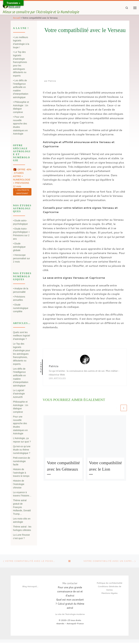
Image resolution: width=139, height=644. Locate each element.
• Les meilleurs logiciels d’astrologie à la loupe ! (21, 43)
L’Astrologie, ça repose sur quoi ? (22, 441)
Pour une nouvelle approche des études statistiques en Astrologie (20, 426)
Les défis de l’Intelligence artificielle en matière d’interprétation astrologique (21, 378)
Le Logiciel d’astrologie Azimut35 (19, 394)
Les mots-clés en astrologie (22, 521)
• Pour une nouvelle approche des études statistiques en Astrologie (20, 126)
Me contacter (70, 585)
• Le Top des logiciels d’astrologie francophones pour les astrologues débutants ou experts (20, 65)
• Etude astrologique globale (19, 248)
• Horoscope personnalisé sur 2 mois (22, 259)
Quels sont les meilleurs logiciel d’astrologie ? (22, 336)
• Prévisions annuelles (19, 299)
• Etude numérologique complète (21, 309)
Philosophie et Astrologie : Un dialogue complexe (21, 407)
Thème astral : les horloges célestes (22, 529)
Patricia (52, 81)
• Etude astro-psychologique (20, 223)
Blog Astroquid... (30, 588)
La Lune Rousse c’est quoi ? (22, 537)
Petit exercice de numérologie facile (22, 462)
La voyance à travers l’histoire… (22, 495)
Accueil (17, 18)
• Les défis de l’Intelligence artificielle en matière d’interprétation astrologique (21, 89)
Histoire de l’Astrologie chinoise (19, 485)
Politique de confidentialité (110, 584)
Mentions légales (109, 594)
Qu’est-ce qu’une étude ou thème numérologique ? (22, 450)
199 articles (57, 379)
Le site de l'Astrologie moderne (70, 615)
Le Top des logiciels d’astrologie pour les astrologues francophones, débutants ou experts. (22, 355)
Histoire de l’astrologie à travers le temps (21, 473)
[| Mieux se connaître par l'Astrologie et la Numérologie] (13, 6)
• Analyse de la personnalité (21, 291)
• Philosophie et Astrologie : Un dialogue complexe (21, 108)
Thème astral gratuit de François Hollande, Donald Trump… (22, 508)
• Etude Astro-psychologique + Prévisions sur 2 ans (21, 234)
